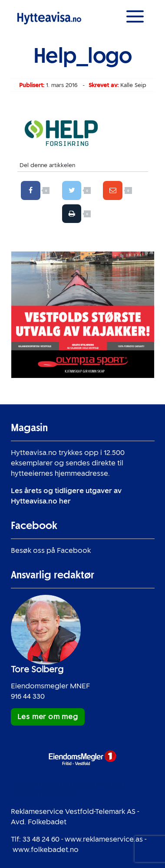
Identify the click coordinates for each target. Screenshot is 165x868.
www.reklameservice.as (104, 839)
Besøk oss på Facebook (51, 550)
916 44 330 (28, 696)
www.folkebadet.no (46, 850)
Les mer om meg (48, 717)
